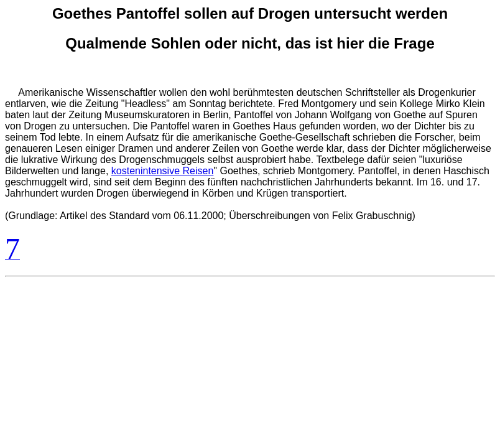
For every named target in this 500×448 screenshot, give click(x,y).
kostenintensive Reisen (163, 171)
